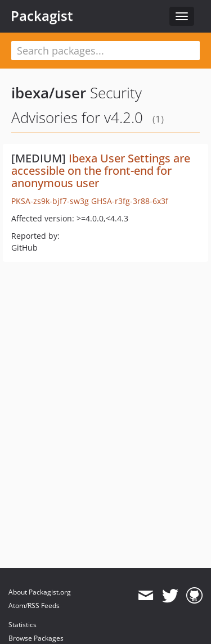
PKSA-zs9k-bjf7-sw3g (50, 201)
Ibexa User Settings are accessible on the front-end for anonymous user (101, 171)
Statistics (23, 625)
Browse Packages (36, 638)
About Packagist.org (40, 592)
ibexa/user (49, 93)
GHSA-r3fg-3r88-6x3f (130, 201)
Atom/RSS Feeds (34, 606)
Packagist (42, 16)
